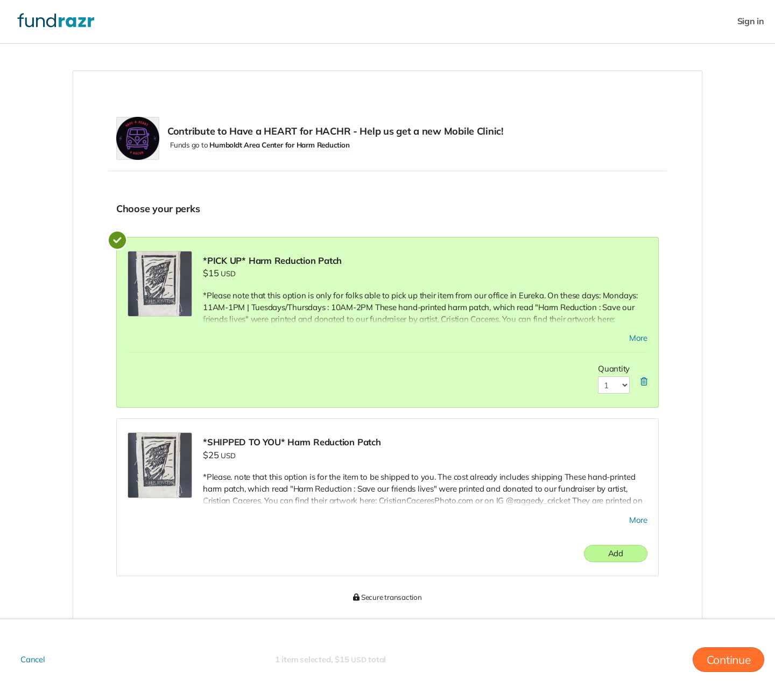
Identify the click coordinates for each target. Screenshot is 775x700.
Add (616, 553)
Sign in (751, 21)
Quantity (614, 369)
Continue (729, 660)
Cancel (33, 659)
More (638, 338)
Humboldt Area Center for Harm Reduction (279, 145)
